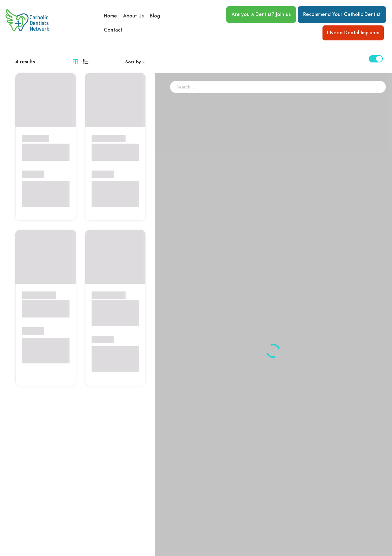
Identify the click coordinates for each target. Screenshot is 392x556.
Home (110, 16)
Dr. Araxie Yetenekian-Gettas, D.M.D (111, 313)
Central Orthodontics (40, 152)
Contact (113, 30)
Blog (155, 16)
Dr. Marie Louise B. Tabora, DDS (44, 309)
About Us (133, 16)
